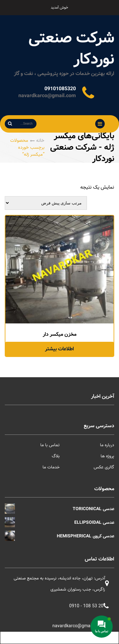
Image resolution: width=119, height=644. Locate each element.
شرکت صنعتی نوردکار (71, 49)
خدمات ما (51, 467)
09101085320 (60, 89)
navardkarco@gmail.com (47, 96)
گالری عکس (104, 467)
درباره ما (107, 445)
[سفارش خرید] (46, 203)
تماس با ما (50, 445)
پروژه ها (107, 456)
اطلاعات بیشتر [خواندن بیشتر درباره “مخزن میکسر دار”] (60, 349)
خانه (40, 141)
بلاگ (56, 456)
